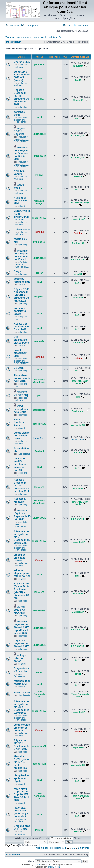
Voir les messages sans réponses (22, 37)
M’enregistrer (30, 26)
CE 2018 (19, 368)
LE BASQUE (39, 134)
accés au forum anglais (22, 280)
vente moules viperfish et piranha (22, 728)
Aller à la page (43, 848)
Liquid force (39, 438)
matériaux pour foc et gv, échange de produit (21, 812)
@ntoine (39, 232)
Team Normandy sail (39, 694)
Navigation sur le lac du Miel (21, 201)
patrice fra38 (39, 424)
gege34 (39, 273)
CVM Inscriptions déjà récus (21, 409)
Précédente (56, 848)
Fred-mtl (39, 451)
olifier (39, 672)
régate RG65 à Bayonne (19, 131)
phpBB (37, 865)
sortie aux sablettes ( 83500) (20, 311)
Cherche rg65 (22, 62)
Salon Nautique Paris (19, 422)
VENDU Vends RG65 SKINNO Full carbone (22, 215)
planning (23, 107)
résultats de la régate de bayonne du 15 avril (21, 255)
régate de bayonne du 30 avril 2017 (21, 643)
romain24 (39, 341)
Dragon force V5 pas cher (22, 670)
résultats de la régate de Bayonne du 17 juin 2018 (21, 153)
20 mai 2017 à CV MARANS (20, 610)
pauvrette (39, 64)
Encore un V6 (22, 693)
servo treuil (19, 187)
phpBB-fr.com (54, 867)
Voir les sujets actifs (51, 37)
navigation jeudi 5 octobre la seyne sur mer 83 (20, 464)
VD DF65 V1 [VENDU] (21, 394)
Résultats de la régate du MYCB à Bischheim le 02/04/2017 (21, 707)
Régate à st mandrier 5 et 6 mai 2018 (22, 327)
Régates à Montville (20, 500)
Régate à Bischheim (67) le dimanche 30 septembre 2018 (21, 97)
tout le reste (24, 695)
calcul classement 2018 (21, 353)
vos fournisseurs (20, 675)
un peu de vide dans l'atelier (20, 558)
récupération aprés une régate (21, 778)
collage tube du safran (20, 658)
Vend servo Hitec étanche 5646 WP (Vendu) (22, 76)
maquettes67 (39, 218)
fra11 (39, 117)
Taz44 (39, 78)
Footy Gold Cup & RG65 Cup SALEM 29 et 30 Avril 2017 (21, 794)
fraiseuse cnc (22, 229)
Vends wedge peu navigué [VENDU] (22, 436)
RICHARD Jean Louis (39, 381)
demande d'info (19, 113)
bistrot (22, 206)
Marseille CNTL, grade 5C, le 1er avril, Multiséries (21, 762)
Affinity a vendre (19, 172)
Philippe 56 (39, 242)
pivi (39, 396)
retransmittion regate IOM (22, 683)
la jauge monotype (20, 820)
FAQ (67, 26)
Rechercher (81, 26)
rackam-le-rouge (39, 202)
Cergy (17, 271)
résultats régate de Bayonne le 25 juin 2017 (22, 515)
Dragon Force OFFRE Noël (22, 828)
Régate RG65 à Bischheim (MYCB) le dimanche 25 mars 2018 (22, 295)
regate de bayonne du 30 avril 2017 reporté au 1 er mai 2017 (21, 627)
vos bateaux (25, 454)
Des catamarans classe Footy (21, 340)
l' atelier (23, 579)
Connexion (13, 26)
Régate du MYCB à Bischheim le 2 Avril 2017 (21, 745)
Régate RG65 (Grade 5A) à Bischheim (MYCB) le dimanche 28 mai (22, 591)
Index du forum (14, 42)
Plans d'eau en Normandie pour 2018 (22, 378)
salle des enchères (21, 66)
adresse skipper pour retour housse (22, 573)
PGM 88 (39, 830)
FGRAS (39, 175)
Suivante (84, 848)
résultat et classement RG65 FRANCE (21, 120)
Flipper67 (39, 99)
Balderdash (39, 410)
